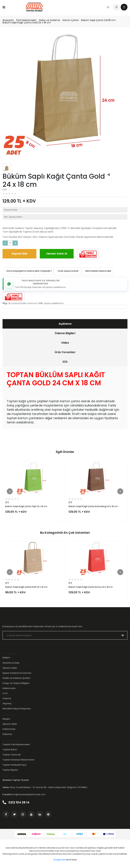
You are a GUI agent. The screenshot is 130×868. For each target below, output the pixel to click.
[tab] (65, 324)
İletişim (6, 658)
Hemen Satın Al (57, 254)
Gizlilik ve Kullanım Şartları (17, 678)
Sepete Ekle (20, 254)
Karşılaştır (46, 271)
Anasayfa (8, 20)
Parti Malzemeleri (26, 20)
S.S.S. (5, 693)
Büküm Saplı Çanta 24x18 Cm (98, 20)
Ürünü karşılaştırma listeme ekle (22, 271)
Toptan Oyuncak (12, 755)
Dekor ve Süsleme (50, 20)
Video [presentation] (65, 343)
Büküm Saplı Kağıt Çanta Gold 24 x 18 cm (27, 23)
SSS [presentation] (65, 362)
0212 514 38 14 (16, 802)
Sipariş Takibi (10, 668)
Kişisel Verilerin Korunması (17, 673)
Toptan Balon (10, 750)
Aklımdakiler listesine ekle (97, 271)
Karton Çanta (71, 20)
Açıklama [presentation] (65, 324)
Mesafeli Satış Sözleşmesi (17, 709)
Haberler (7, 734)
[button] (10, 491)
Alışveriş (7, 703)
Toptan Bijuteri (10, 770)
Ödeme (7, 698)
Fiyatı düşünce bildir (67, 271)
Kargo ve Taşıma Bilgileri (16, 683)
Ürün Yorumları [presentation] (65, 352)
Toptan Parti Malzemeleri (16, 744)
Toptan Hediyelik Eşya (14, 765)
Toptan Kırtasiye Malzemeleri (18, 760)
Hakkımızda (9, 688)
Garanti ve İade (11, 663)
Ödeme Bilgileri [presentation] (65, 333)
